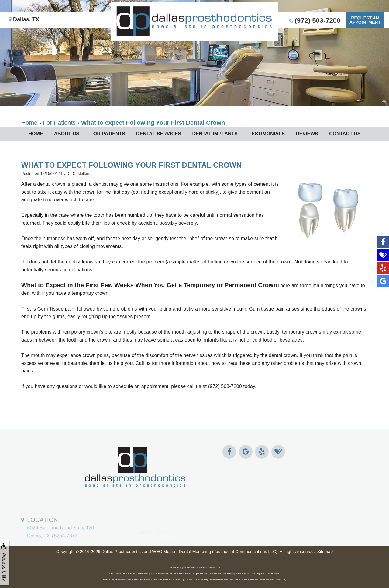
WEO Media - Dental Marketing (181, 552)
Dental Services (159, 134)
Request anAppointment (365, 20)
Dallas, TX (24, 19)
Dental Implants (215, 134)
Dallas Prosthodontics (122, 552)
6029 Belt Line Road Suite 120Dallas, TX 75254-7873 (61, 539)
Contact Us (345, 134)
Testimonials (267, 134)
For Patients (108, 134)
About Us (67, 134)
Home (36, 134)
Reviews (307, 134)
